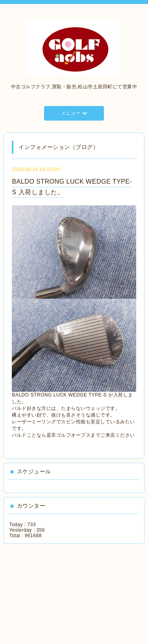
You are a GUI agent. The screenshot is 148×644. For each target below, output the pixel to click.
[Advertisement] (45, 591)
